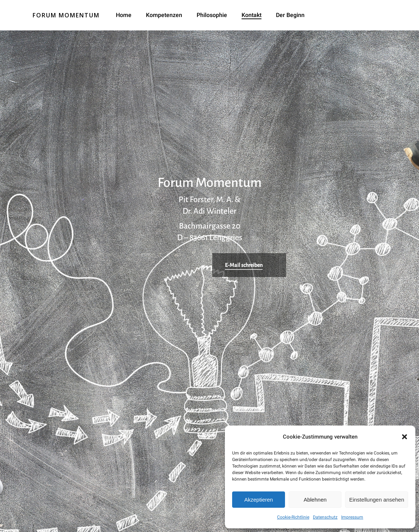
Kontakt (252, 15)
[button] (405, 437)
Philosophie (212, 15)
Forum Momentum (66, 15)
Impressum (352, 517)
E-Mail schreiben (244, 265)
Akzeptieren (258, 500)
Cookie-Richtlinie (293, 517)
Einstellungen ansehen (377, 500)
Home (124, 15)
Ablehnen (315, 500)
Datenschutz (325, 517)
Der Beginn (290, 15)
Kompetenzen (164, 15)
